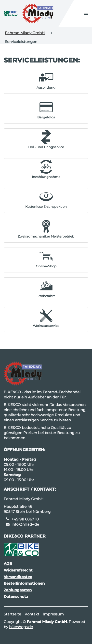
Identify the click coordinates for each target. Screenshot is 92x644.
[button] (86, 13)
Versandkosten (18, 577)
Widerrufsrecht (18, 570)
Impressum (53, 614)
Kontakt (32, 614)
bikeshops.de (21, 627)
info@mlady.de (25, 524)
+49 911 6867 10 (25, 519)
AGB (8, 564)
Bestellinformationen (24, 583)
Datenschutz (16, 597)
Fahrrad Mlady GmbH (25, 33)
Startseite (12, 614)
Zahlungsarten (18, 590)
